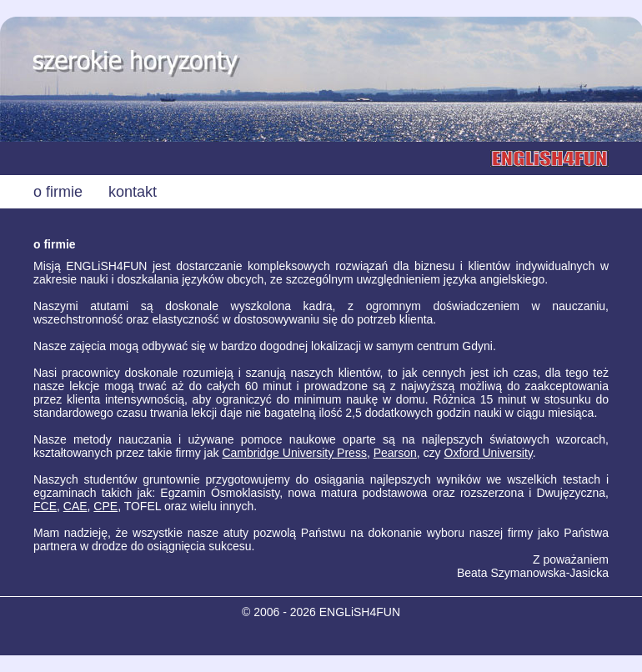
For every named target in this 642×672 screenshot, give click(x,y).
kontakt (133, 192)
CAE (75, 506)
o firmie (58, 192)
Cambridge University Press (294, 453)
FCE (45, 506)
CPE (105, 506)
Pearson (395, 453)
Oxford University (489, 453)
